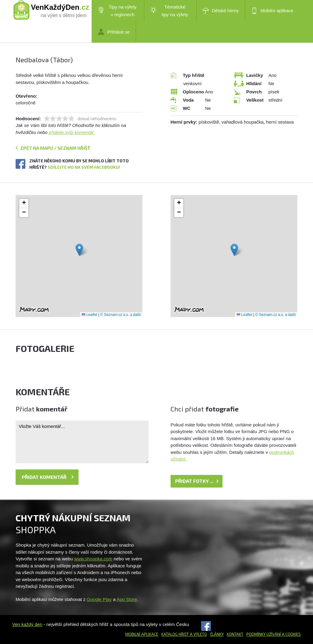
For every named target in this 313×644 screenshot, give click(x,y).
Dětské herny (221, 11)
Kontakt (235, 634)
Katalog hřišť (175, 634)
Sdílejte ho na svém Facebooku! (84, 167)
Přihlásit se (114, 32)
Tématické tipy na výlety (169, 11)
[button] (79, 250)
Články (217, 634)
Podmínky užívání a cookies (274, 634)
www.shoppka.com (93, 559)
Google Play (99, 599)
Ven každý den (27, 624)
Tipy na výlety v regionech (117, 11)
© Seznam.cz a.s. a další (121, 315)
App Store (127, 599)
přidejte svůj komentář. (72, 132)
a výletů (198, 634)
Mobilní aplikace (272, 11)
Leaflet (89, 315)
